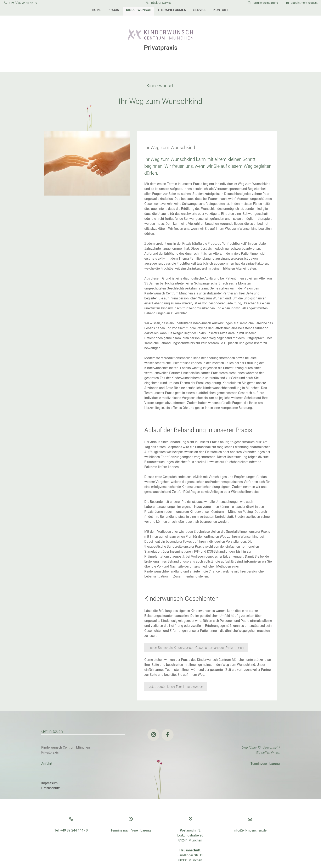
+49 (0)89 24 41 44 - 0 (23, 3)
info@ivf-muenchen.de (250, 830)
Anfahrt (47, 764)
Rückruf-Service (161, 3)
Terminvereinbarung (265, 3)
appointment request (304, 3)
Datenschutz (50, 788)
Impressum (49, 783)
